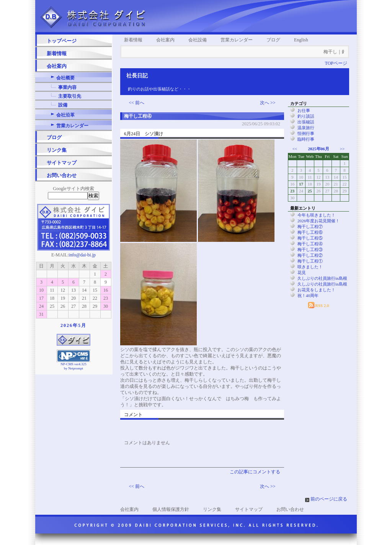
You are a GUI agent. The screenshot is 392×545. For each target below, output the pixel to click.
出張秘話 (306, 122)
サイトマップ (62, 163)
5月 (82, 325)
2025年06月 (319, 149)
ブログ (54, 137)
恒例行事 (306, 133)
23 (106, 298)
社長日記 (137, 76)
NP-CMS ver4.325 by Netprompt (73, 366)
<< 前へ (137, 103)
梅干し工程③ (310, 250)
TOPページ (336, 63)
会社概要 (65, 78)
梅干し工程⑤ (310, 238)
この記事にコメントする (255, 472)
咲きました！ (310, 267)
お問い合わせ (62, 175)
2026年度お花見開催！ (318, 221)
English (301, 40)
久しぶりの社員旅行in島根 (322, 278)
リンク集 (57, 150)
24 (41, 306)
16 (106, 290)
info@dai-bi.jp (82, 255)
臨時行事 (306, 139)
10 (41, 290)
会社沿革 (65, 115)
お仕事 (304, 110)
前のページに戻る (329, 499)
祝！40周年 (308, 295)
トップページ (62, 41)
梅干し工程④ (310, 244)
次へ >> (268, 103)
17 (41, 298)
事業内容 (67, 87)
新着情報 (57, 53)
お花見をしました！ (316, 290)
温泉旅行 (306, 128)
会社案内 (57, 66)
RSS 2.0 (319, 305)
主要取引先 (70, 96)
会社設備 (198, 40)
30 (106, 306)
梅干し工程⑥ (310, 232)
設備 (63, 105)
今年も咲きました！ (316, 215)
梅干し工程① (310, 261)
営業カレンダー (72, 126)
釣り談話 (306, 116)
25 (310, 191)
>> (342, 149)
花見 (302, 272)
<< (295, 149)
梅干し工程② (310, 255)
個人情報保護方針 (171, 509)
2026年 (69, 325)
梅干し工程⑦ (310, 227)
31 (41, 314)
